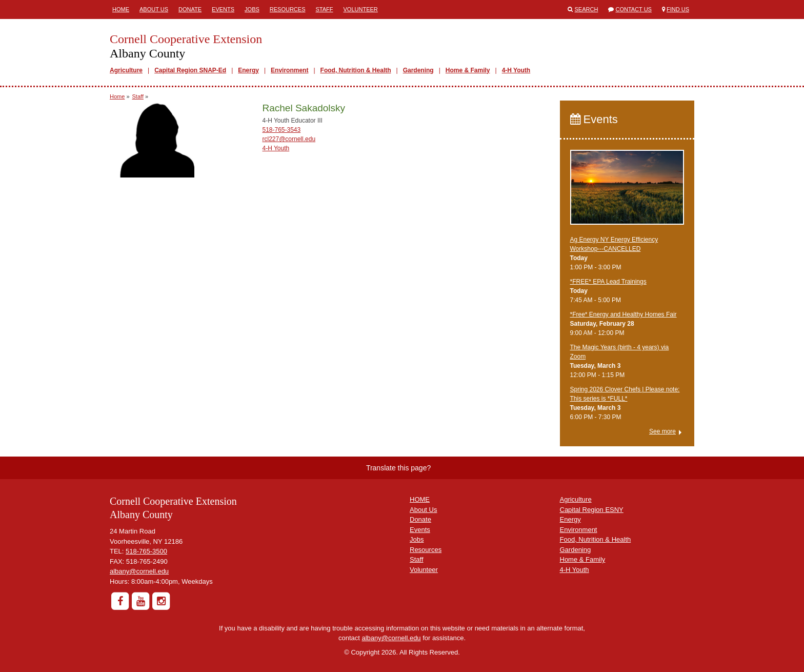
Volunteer (361, 9)
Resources (288, 9)
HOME (420, 499)
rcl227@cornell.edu (289, 139)
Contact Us (634, 9)
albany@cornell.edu (139, 571)
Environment (289, 70)
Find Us (678, 9)
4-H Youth (516, 70)
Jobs (252, 9)
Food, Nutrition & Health (356, 70)
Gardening (418, 70)
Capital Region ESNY (592, 510)
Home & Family (468, 70)
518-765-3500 (146, 551)
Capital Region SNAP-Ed (190, 70)
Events (223, 9)
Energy (248, 70)
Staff (325, 9)
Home (121, 9)
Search (587, 9)
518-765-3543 (281, 130)
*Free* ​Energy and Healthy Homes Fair (624, 314)
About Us (154, 9)
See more (662, 431)
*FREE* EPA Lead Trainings (608, 282)
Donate (190, 9)
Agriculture (126, 70)
